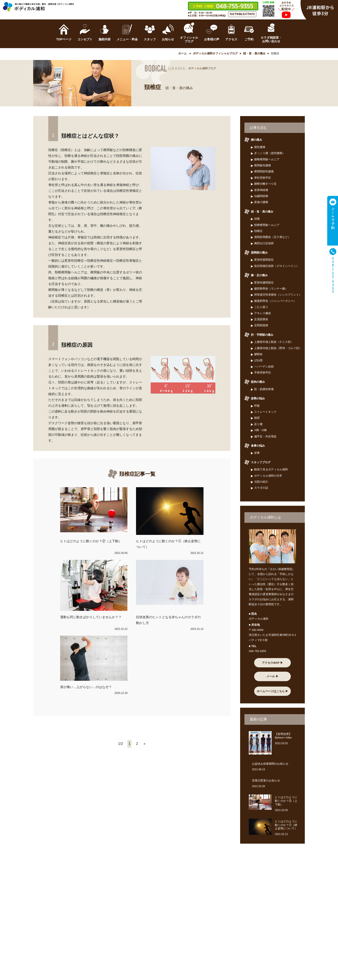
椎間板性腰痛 (263, 165)
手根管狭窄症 (263, 373)
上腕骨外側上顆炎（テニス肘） (274, 342)
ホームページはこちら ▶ (273, 691)
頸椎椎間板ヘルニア (267, 225)
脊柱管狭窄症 (263, 178)
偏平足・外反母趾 (265, 436)
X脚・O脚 (260, 430)
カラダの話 (261, 488)
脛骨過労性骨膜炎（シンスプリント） (278, 295)
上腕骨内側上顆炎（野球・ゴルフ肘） (278, 348)
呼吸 (257, 406)
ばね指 (258, 360)
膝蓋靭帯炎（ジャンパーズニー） (275, 301)
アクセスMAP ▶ (272, 663)
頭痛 (257, 219)
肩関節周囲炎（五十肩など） (272, 237)
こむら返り (261, 307)
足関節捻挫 (261, 325)
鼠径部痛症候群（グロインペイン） (277, 266)
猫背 (257, 418)
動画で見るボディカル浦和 (271, 470)
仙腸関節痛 (261, 196)
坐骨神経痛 (261, 190)
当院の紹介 (261, 482)
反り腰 (258, 424)
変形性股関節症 (264, 260)
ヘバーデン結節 (264, 366)
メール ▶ (272, 677)
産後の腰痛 (261, 202)
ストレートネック (265, 412)
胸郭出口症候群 (264, 243)
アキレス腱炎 (263, 313)
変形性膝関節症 (264, 283)
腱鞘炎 (258, 354)
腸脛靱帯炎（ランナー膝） (271, 289)
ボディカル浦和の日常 (268, 476)
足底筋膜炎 (261, 319)
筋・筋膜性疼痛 (264, 389)
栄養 (257, 453)
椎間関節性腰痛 (264, 172)
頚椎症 (258, 231)
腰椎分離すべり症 (265, 184)
